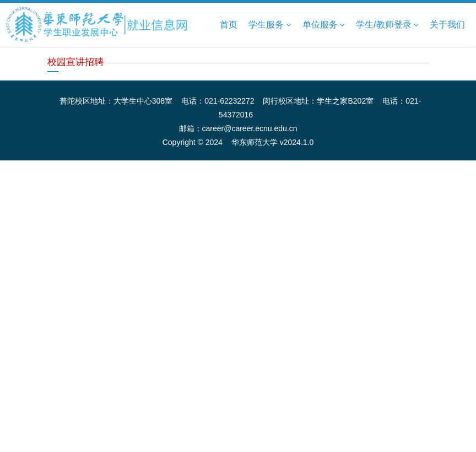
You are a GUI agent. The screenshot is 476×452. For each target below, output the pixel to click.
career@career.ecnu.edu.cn (250, 128)
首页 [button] (229, 25)
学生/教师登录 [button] (387, 25)
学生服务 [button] (270, 25)
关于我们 (447, 25)
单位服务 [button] (324, 25)
